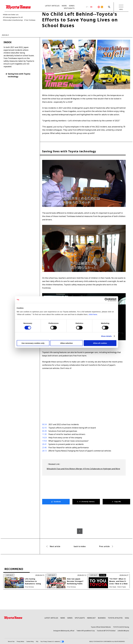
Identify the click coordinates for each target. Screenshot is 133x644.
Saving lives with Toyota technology (19, 75)
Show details (106, 336)
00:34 (44, 424)
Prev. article (104, 546)
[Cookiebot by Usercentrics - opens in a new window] (106, 300)
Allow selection (66, 343)
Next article (55, 546)
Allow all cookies (100, 343)
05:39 (44, 431)
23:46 (44, 448)
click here (93, 314)
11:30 (44, 434)
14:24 (44, 438)
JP (87, 7)
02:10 (44, 428)
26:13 (44, 451)
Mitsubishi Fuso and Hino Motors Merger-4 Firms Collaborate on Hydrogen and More (83, 469)
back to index (80, 546)
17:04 (44, 441)
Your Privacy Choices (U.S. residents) (52, 642)
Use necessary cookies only (33, 343)
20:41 (44, 444)
